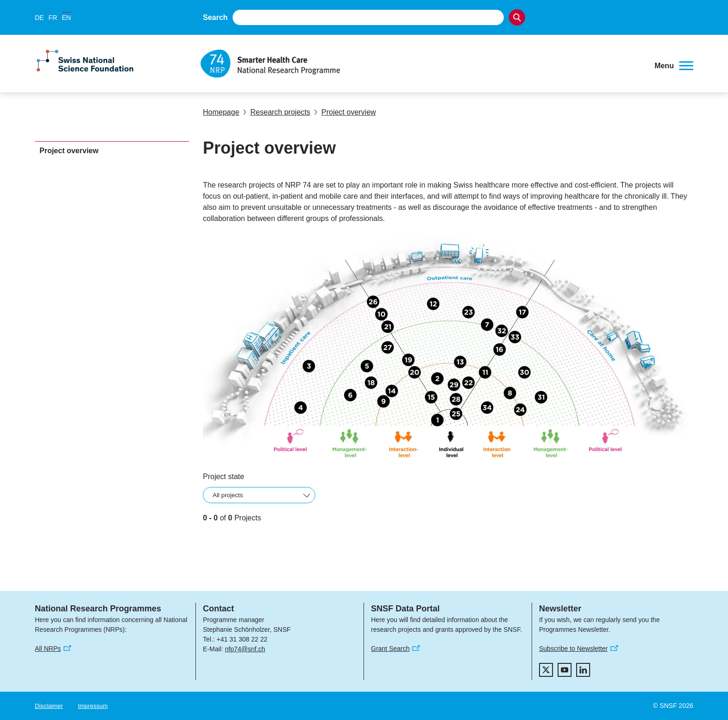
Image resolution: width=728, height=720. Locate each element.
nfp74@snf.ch (245, 649)
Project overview (345, 112)
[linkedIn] (583, 670)
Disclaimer (49, 706)
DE (39, 18)
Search (215, 17)
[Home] (422, 64)
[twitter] (546, 670)
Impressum (93, 706)
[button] (674, 66)
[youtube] (565, 670)
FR (53, 18)
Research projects (276, 112)
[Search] (517, 17)
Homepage (221, 112)
